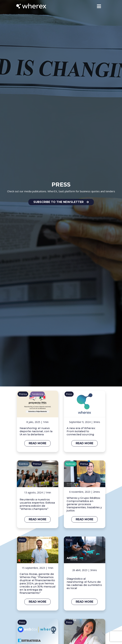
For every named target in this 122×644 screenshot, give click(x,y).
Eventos (23, 464)
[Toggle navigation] (99, 6)
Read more (38, 443)
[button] (61, 202)
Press (69, 394)
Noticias (71, 464)
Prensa (23, 394)
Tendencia (38, 394)
